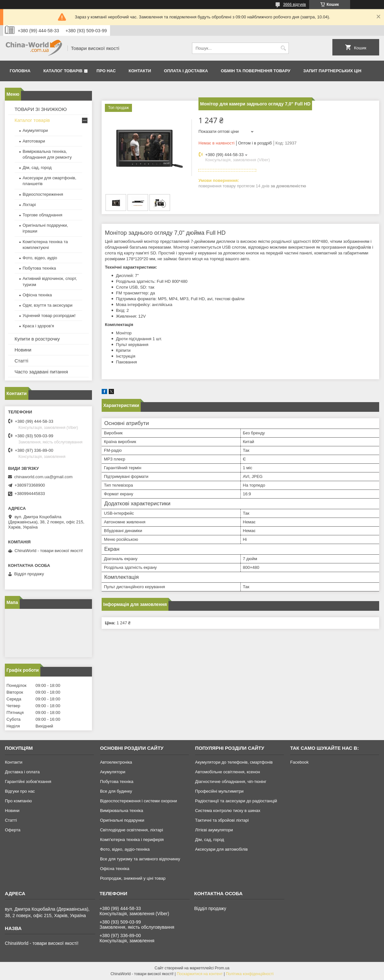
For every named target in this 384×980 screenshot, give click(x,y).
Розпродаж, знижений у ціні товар (133, 878)
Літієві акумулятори (214, 830)
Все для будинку (116, 791)
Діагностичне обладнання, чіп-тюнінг (231, 782)
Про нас (106, 71)
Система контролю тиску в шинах (228, 811)
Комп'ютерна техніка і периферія (132, 840)
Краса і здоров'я (38, 326)
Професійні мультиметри (219, 791)
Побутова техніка (39, 268)
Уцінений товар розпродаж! (49, 316)
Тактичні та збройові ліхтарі (222, 820)
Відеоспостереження (43, 194)
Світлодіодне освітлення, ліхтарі (131, 830)
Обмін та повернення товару (255, 71)
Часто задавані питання (41, 372)
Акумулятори (35, 130)
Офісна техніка (37, 295)
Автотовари (34, 141)
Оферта (13, 830)
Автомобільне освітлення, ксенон (228, 772)
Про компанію (18, 801)
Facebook (299, 762)
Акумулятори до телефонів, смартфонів (234, 762)
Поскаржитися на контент (200, 974)
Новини (23, 350)
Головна (20, 71)
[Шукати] (283, 48)
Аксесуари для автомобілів (222, 849)
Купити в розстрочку (37, 339)
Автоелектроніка (116, 762)
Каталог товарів (63, 71)
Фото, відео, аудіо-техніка (125, 849)
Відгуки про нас (20, 791)
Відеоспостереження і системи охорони (138, 801)
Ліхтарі (29, 205)
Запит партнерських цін (332, 71)
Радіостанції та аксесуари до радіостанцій (236, 801)
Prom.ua (222, 968)
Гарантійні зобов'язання (28, 782)
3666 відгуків (294, 5)
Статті (21, 361)
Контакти (140, 71)
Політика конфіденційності (250, 974)
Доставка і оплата (22, 772)
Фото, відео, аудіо (40, 258)
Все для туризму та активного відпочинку (140, 859)
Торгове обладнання (42, 215)
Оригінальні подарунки (122, 820)
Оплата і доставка (186, 71)
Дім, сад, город (37, 168)
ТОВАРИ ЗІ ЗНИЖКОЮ (41, 109)
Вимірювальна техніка (122, 811)
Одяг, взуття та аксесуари (47, 305)
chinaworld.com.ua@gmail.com (43, 477)
